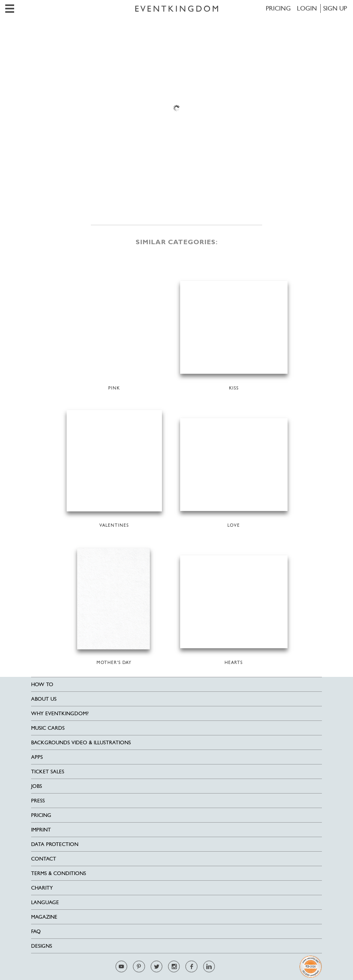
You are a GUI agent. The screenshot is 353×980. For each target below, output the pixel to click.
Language (45, 902)
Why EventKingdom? (60, 713)
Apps (37, 757)
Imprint (41, 830)
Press (38, 801)
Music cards (48, 728)
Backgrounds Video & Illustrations (81, 742)
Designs (42, 946)
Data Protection (55, 844)
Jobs (37, 786)
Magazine (44, 917)
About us (44, 699)
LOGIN (307, 8)
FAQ (36, 931)
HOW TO (42, 684)
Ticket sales (48, 772)
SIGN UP (335, 8)
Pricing (278, 8)
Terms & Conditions (59, 873)
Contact (44, 859)
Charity (42, 888)
